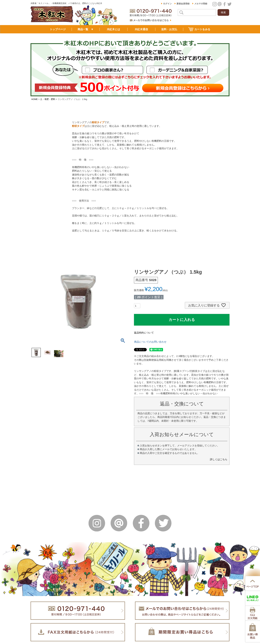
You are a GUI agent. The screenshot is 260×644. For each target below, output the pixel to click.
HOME (34, 99)
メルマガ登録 (201, 4)
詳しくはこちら (219, 459)
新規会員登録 (183, 4)
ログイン (167, 4)
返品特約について (144, 333)
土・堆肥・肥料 (48, 99)
